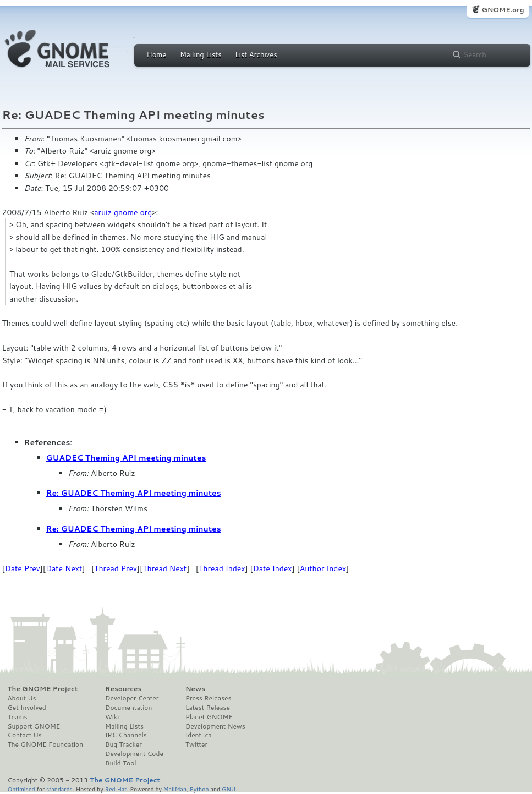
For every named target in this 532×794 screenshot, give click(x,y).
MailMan (175, 789)
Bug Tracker (124, 744)
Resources (123, 689)
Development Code (134, 754)
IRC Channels (126, 735)
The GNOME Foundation (46, 744)
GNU (229, 789)
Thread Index (222, 568)
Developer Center (132, 698)
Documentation (128, 708)
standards (59, 789)
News (195, 689)
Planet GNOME (209, 717)
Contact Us (25, 735)
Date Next (64, 568)
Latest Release (208, 708)
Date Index (273, 568)
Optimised (21, 789)
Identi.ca (199, 735)
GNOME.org (503, 10)
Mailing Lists (201, 54)
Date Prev (23, 568)
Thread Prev (116, 568)
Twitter (196, 744)
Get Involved (27, 708)
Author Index (323, 568)
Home (157, 54)
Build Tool (120, 763)
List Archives (256, 54)
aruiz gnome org (123, 212)
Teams (18, 717)
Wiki (112, 717)
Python (199, 789)
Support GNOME (34, 726)
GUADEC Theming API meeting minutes (126, 458)
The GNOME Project (43, 689)
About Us (22, 698)
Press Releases (208, 698)
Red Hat (116, 789)
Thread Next (164, 568)
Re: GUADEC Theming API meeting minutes (134, 493)
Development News (215, 726)
